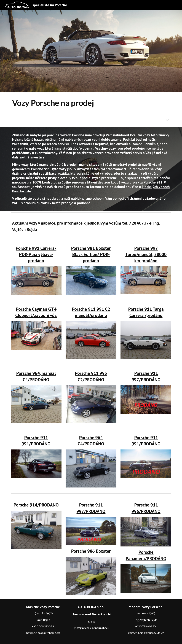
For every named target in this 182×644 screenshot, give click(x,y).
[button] (167, 120)
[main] (91, 103)
